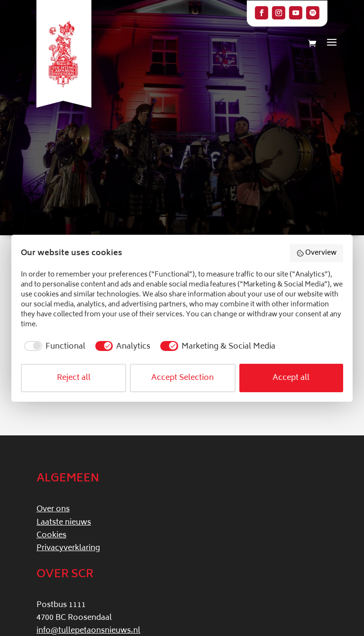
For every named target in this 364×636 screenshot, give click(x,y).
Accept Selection (182, 378)
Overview (317, 253)
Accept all (291, 378)
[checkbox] (53, 347)
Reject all (74, 378)
